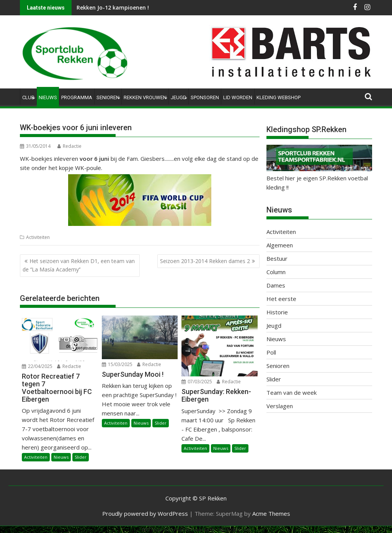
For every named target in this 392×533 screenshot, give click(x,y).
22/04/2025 (37, 366)
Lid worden (238, 97)
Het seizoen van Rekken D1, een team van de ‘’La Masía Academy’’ (79, 265)
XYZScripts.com (234, 529)
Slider (81, 457)
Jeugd (179, 97)
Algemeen (280, 245)
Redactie (69, 146)
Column (276, 272)
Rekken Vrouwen (145, 97)
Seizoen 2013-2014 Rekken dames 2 (205, 261)
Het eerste (281, 299)
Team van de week (292, 392)
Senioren (108, 97)
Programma (77, 97)
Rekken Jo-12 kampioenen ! (113, 7)
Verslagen (280, 406)
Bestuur (277, 258)
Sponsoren (205, 97)
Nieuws (48, 97)
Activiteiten (38, 237)
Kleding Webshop (278, 97)
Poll (271, 352)
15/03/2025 (117, 364)
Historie (277, 312)
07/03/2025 (197, 382)
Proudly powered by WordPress (145, 513)
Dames (276, 285)
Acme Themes (271, 513)
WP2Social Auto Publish (165, 529)
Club (28, 97)
